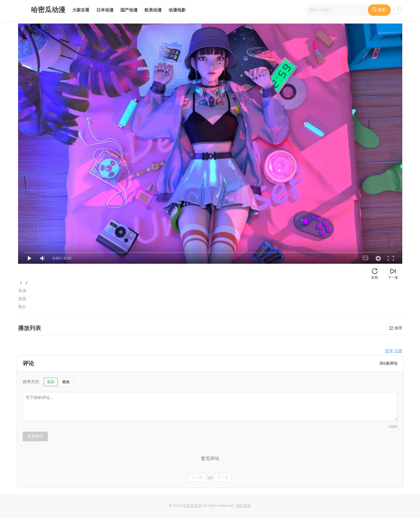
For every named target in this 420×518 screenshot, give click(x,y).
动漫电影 (177, 10)
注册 (398, 351)
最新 (51, 382)
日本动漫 (105, 10)
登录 (389, 351)
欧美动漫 (153, 10)
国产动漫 (129, 10)
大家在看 (81, 10)
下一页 (223, 477)
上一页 (197, 477)
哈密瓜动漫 (192, 506)
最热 (66, 382)
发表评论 (35, 436)
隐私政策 (244, 506)
